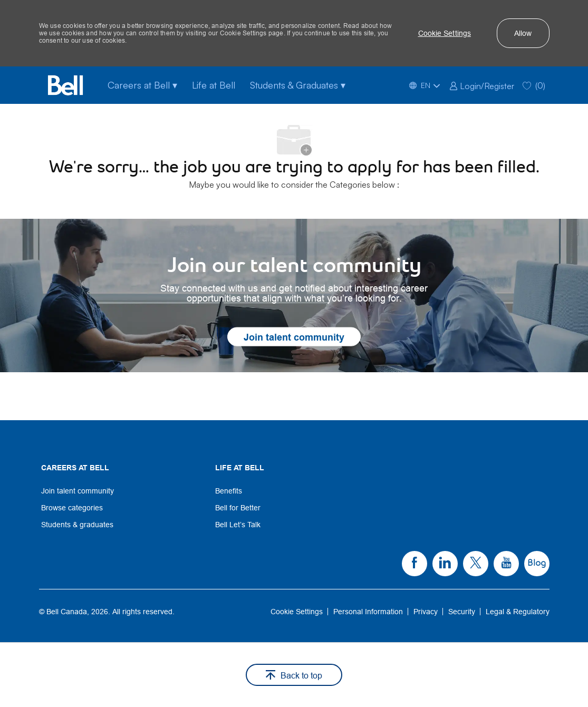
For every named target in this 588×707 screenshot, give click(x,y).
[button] (445, 33)
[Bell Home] (65, 85)
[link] (482, 85)
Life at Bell (214, 85)
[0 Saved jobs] (534, 85)
